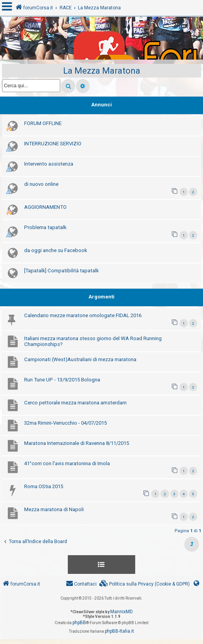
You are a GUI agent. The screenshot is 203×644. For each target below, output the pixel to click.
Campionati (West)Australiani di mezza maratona (80, 359)
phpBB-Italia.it (119, 631)
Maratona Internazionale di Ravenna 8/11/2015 (77, 443)
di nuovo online (41, 184)
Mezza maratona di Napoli (54, 509)
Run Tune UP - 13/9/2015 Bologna (62, 380)
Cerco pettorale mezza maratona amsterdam (75, 403)
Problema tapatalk (45, 227)
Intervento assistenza (49, 164)
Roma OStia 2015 (44, 486)
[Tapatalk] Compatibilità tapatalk (62, 271)
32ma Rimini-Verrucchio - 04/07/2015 (65, 423)
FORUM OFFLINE (43, 123)
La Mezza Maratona (102, 71)
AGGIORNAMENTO (45, 207)
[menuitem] (145, 584)
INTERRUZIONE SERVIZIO (53, 144)
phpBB (79, 623)
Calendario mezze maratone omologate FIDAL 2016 (83, 315)
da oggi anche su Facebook (56, 250)
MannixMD (122, 612)
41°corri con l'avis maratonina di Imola (67, 463)
